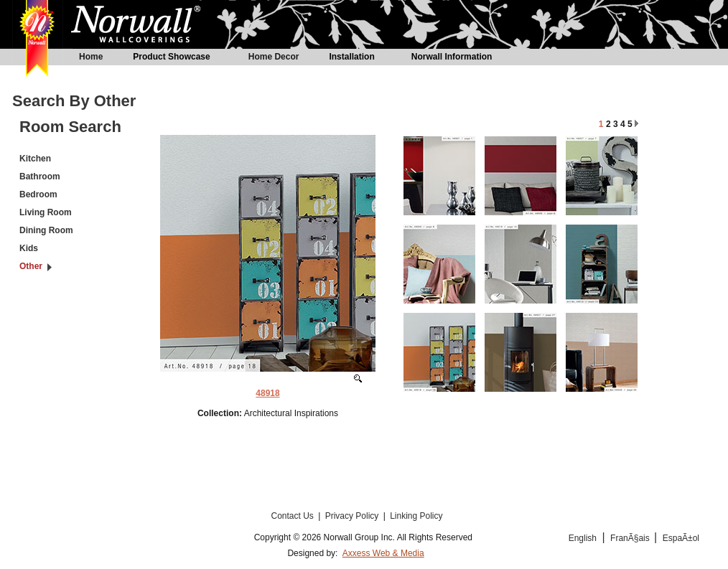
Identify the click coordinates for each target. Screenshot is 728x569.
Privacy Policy (353, 516)
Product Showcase (171, 57)
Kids (29, 248)
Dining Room (46, 230)
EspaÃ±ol (681, 538)
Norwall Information (452, 57)
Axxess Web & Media (383, 553)
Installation (351, 57)
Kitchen (35, 159)
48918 (267, 393)
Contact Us (293, 516)
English (583, 538)
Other (31, 266)
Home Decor (274, 57)
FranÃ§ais (631, 538)
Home (91, 57)
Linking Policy (416, 516)
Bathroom (40, 177)
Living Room (46, 212)
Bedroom (38, 194)
